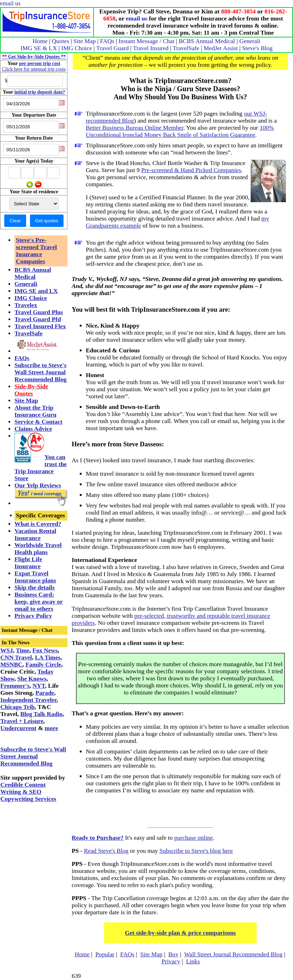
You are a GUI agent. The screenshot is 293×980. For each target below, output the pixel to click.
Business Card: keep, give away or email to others (39, 602)
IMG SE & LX (39, 48)
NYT (39, 686)
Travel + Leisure (22, 721)
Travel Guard (112, 48)
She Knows (32, 679)
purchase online (194, 838)
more (51, 728)
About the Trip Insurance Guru (35, 411)
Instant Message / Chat (146, 41)
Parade (45, 693)
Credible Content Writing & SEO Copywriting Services (28, 792)
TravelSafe (186, 48)
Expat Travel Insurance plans (35, 577)
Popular (105, 954)
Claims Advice (33, 429)
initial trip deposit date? (40, 92)
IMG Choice (77, 48)
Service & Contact (38, 422)
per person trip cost (40, 63)
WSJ (7, 650)
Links (193, 961)
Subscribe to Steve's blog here (196, 851)
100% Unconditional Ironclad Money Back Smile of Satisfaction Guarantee (180, 131)
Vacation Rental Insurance (35, 535)
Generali (250, 41)
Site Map (85, 41)
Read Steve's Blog (106, 851)
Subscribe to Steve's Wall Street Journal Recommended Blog (41, 372)
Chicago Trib (17, 707)
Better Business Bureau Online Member (134, 128)
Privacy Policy (33, 616)
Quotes (61, 41)
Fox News (45, 650)
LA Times (48, 658)
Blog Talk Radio (41, 714)
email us (10, 3)
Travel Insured (151, 48)
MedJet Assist (221, 48)
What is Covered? (38, 524)
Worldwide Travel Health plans (38, 549)
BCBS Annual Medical (207, 41)
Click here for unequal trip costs (34, 69)
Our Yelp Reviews (38, 485)
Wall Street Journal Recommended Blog (234, 954)
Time (23, 650)
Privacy (171, 961)
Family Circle (43, 665)
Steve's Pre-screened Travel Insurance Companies (36, 251)
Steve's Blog (257, 48)
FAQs (107, 41)
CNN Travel (16, 658)
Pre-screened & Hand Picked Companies (191, 170)
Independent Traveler (28, 700)
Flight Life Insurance (28, 563)
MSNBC (11, 665)
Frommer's (15, 686)
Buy (174, 954)
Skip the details (35, 588)
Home (40, 41)
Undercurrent (18, 728)
